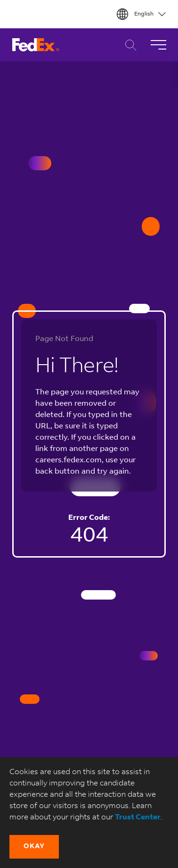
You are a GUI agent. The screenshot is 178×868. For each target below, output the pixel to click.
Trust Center (138, 818)
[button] (34, 847)
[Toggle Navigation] (158, 45)
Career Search (128, 45)
